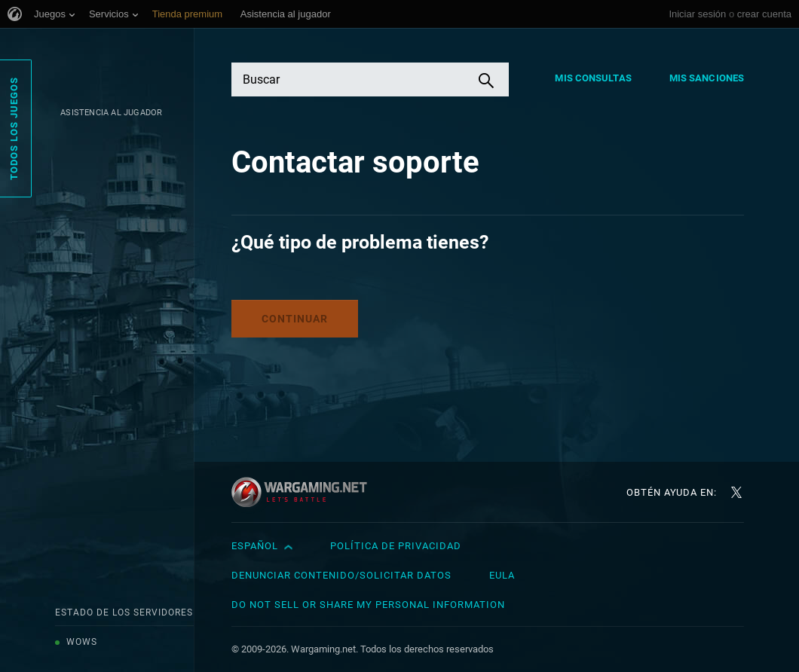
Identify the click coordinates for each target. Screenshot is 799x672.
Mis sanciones (707, 78)
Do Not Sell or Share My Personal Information (368, 605)
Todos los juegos (14, 128)
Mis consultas (593, 78)
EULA (502, 575)
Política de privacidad (396, 546)
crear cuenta (764, 14)
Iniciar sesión (697, 14)
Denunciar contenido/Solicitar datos (341, 575)
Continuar (295, 319)
